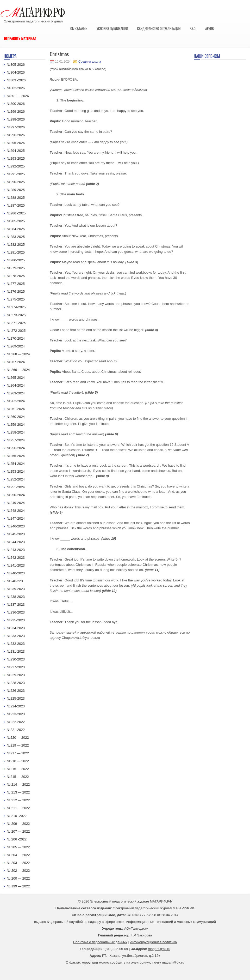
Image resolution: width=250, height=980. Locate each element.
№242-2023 (16, 558)
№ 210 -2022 (17, 816)
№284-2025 (16, 229)
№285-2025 (16, 221)
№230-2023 (16, 659)
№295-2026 (16, 143)
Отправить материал (20, 38)
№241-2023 (16, 565)
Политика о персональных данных (100, 942)
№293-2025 (16, 158)
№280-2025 (16, 260)
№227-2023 (16, 667)
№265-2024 (16, 378)
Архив (210, 28)
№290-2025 (16, 182)
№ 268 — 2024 (18, 354)
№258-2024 (16, 432)
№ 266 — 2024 (18, 370)
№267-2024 (16, 362)
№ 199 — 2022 (18, 886)
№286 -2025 (16, 213)
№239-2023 (16, 589)
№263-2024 (16, 393)
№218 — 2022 (18, 761)
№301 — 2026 (18, 96)
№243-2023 (16, 550)
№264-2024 (16, 385)
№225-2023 (16, 698)
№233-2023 (16, 636)
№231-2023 (16, 651)
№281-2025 (16, 252)
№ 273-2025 (16, 315)
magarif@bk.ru (159, 949)
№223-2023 (16, 714)
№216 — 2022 (18, 769)
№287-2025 (16, 205)
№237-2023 (16, 605)
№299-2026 (16, 112)
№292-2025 (16, 166)
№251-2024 (16, 487)
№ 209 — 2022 (18, 824)
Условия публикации (112, 28)
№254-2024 (16, 464)
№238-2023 (16, 597)
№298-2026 (16, 119)
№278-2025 (16, 276)
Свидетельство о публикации (159, 28)
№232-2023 (16, 644)
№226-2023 (16, 691)
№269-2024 (16, 346)
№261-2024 (16, 409)
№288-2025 (16, 198)
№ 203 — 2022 (18, 863)
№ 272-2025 (16, 331)
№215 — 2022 (18, 777)
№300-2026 (16, 104)
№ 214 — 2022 (18, 784)
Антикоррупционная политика (154, 942)
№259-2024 (16, 425)
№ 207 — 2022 (18, 831)
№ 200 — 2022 (18, 878)
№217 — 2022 (18, 753)
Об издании (79, 28)
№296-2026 (16, 135)
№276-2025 (16, 291)
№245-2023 (16, 534)
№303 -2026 (16, 80)
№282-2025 (16, 245)
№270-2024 (16, 338)
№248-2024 (16, 511)
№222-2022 (16, 722)
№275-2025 (16, 299)
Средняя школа (90, 62)
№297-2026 (16, 127)
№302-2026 (16, 88)
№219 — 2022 (18, 745)
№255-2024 (16, 456)
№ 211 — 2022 (18, 808)
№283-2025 (16, 237)
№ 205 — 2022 (18, 847)
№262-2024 (16, 401)
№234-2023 (16, 628)
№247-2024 (16, 518)
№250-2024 (16, 495)
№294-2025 (16, 151)
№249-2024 (16, 503)
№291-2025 (16, 174)
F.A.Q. (193, 28)
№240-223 (15, 581)
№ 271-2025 (16, 323)
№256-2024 (16, 448)
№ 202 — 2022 (18, 871)
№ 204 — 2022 (18, 855)
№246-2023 (16, 526)
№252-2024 (16, 479)
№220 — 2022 (18, 738)
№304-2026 (16, 72)
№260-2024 (16, 417)
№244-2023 (16, 542)
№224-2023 (16, 706)
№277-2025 (16, 284)
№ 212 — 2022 (18, 800)
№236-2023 (16, 612)
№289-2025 (16, 190)
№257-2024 (16, 440)
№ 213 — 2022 (18, 792)
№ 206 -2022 (17, 839)
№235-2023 (16, 620)
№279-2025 (16, 268)
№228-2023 (16, 683)
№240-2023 (16, 573)
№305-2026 (16, 65)
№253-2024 (16, 471)
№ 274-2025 (16, 307)
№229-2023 (16, 675)
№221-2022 (16, 730)
